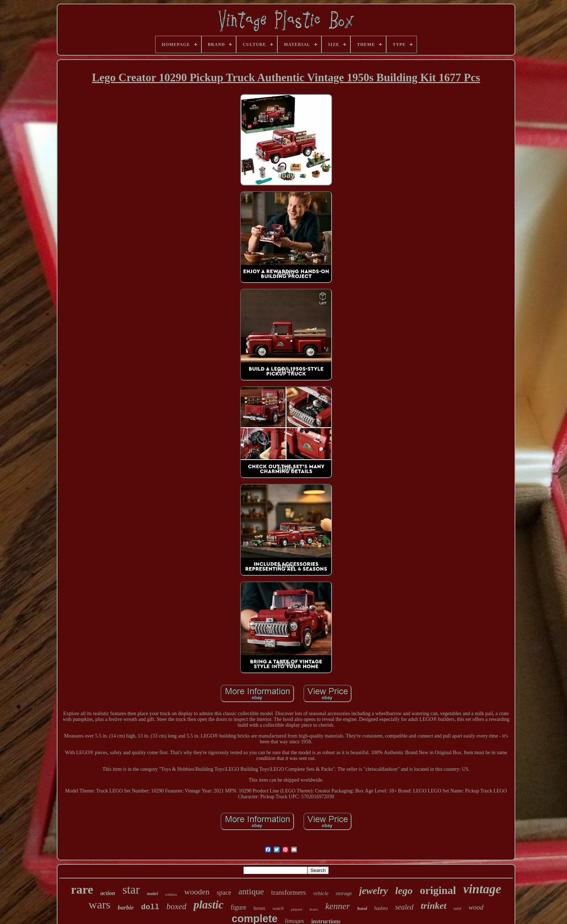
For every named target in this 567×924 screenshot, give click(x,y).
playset (297, 909)
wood (476, 907)
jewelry (373, 891)
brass (314, 909)
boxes (259, 908)
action (108, 893)
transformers (289, 892)
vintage (482, 889)
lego (404, 891)
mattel (152, 894)
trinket (434, 906)
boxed (176, 906)
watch (278, 908)
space (224, 893)
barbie (126, 908)
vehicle (321, 893)
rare (82, 889)
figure (238, 907)
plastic (208, 905)
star (131, 890)
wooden (197, 892)
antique (251, 891)
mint (457, 908)
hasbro (381, 908)
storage (344, 893)
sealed (404, 907)
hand (362, 908)
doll (150, 907)
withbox (171, 895)
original (438, 890)
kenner (338, 906)
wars (99, 904)
